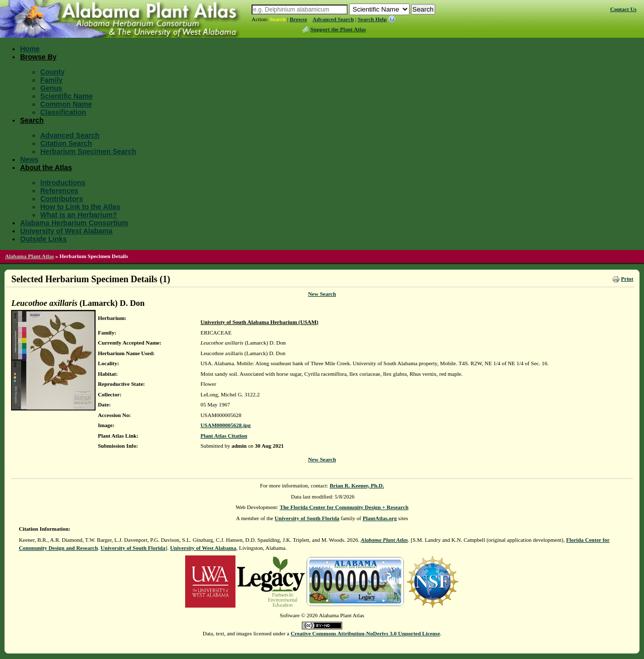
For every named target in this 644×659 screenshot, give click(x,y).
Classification (63, 112)
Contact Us (623, 9)
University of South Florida (307, 518)
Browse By (38, 57)
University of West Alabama (66, 231)
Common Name (66, 104)
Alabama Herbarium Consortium (74, 223)
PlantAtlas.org (380, 518)
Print (627, 279)
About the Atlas (46, 168)
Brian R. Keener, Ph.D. (357, 485)
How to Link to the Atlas (80, 207)
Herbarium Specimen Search (88, 151)
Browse (299, 19)
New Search (322, 294)
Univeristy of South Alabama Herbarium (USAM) (259, 322)
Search (278, 19)
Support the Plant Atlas (338, 29)
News (29, 159)
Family (51, 80)
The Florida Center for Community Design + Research (344, 507)
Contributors (62, 199)
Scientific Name (66, 96)
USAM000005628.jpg (225, 425)
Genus (51, 88)
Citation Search (66, 143)
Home (30, 49)
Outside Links (44, 239)
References (59, 191)
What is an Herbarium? (78, 215)
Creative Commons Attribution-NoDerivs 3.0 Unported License (366, 633)
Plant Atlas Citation (224, 436)
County (52, 72)
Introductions (63, 183)
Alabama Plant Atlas (29, 256)
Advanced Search (333, 19)
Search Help (372, 19)
